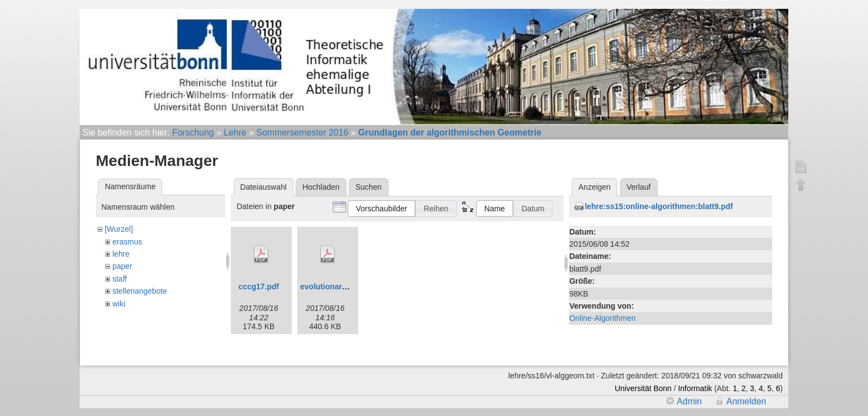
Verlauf (639, 187)
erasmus (127, 242)
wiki (119, 304)
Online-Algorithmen (602, 318)
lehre (121, 254)
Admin (689, 397)
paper (122, 266)
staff (120, 279)
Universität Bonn (643, 384)
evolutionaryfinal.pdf (338, 287)
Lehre (235, 132)
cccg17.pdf (259, 287)
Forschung (193, 132)
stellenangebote (140, 291)
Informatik (695, 384)
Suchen (368, 187)
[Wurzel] (119, 229)
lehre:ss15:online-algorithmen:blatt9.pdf (659, 206)
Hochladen (321, 187)
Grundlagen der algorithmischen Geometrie (450, 132)
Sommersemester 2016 (302, 132)
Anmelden (746, 397)
